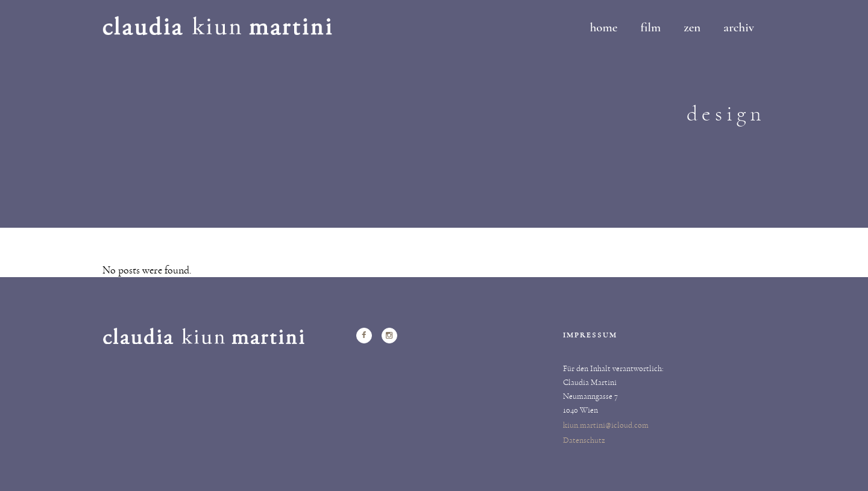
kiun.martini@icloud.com (606, 425)
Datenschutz (584, 440)
